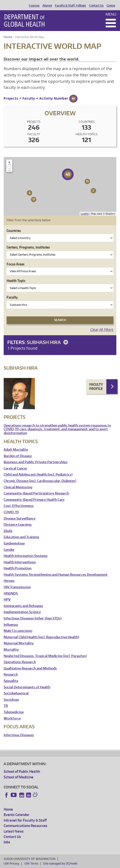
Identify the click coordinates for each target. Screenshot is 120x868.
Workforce (12, 718)
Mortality (11, 650)
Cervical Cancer (15, 468)
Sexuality (11, 681)
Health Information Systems (26, 556)
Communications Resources (25, 826)
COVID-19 (11, 512)
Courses (34, 6)
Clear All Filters (102, 329)
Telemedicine (14, 712)
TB (6, 706)
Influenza (11, 625)
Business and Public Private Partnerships (36, 462)
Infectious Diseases (19, 735)
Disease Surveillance (20, 518)
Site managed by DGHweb (60, 863)
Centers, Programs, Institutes (28, 247)
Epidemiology (14, 543)
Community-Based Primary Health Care (34, 500)
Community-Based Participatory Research (36, 493)
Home (8, 37)
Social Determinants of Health (27, 687)
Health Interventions (20, 562)
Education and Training (21, 537)
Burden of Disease (18, 456)
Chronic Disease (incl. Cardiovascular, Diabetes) (40, 481)
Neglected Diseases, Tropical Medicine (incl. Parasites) (45, 656)
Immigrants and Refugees (23, 606)
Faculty (12, 297)
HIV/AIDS (11, 593)
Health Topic (16, 281)
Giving (111, 6)
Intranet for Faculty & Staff (25, 820)
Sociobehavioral (16, 693)
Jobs (7, 842)
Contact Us (96, 6)
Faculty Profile (96, 387)
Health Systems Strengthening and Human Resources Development (56, 575)
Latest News (14, 831)
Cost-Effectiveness (19, 506)
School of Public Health (22, 771)
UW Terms (31, 863)
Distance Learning (18, 525)
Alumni (47, 6)
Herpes (9, 581)
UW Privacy (11, 863)
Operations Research (20, 662)
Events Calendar (17, 815)
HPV (7, 600)
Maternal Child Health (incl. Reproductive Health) (41, 637)
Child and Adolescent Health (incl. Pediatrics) (38, 475)
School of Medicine (19, 777)
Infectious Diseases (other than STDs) (33, 618)
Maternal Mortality (19, 643)
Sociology (11, 700)
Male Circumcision (18, 631)
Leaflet (85, 214)
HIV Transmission (17, 587)
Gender (9, 550)
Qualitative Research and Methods (30, 668)
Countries (14, 231)
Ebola (8, 531)
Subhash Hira (48, 342)
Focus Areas (15, 264)
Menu (111, 14)
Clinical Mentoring (18, 487)
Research (11, 675)
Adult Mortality (16, 450)
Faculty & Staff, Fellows (70, 6)
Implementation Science (22, 612)
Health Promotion (18, 568)
